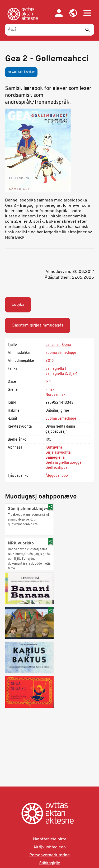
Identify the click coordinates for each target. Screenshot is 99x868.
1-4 (48, 382)
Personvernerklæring (49, 855)
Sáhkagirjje (50, 863)
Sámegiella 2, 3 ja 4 (62, 374)
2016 (49, 361)
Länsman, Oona (58, 345)
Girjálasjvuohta (58, 453)
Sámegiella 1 (56, 369)
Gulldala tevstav (21, 72)
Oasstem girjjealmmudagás (37, 325)
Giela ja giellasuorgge (63, 463)
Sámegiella (55, 458)
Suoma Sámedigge (61, 353)
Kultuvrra (54, 448)
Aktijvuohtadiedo (49, 847)
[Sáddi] (87, 30)
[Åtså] (50, 30)
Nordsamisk (55, 395)
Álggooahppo (57, 476)
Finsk (50, 390)
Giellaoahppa (56, 468)
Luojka (18, 305)
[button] (73, 13)
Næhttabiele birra (50, 839)
